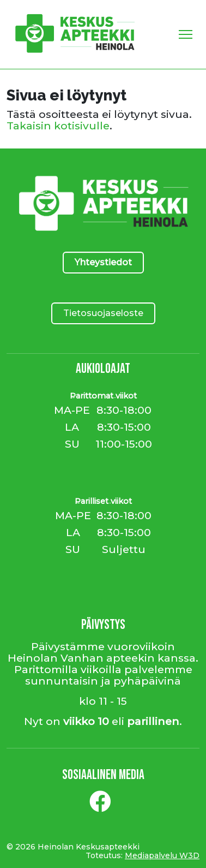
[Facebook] (100, 806)
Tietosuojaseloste (103, 313)
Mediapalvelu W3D (162, 855)
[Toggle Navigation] (186, 34)
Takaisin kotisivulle (58, 126)
